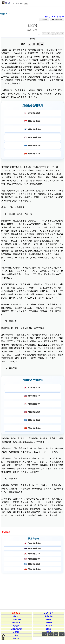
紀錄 (45, 19)
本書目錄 (60, 17)
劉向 (54, 17)
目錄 (56, 634)
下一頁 (62, 634)
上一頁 (45, 634)
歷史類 (48, 17)
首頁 (50, 634)
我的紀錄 (58, 19)
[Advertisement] (32, 591)
